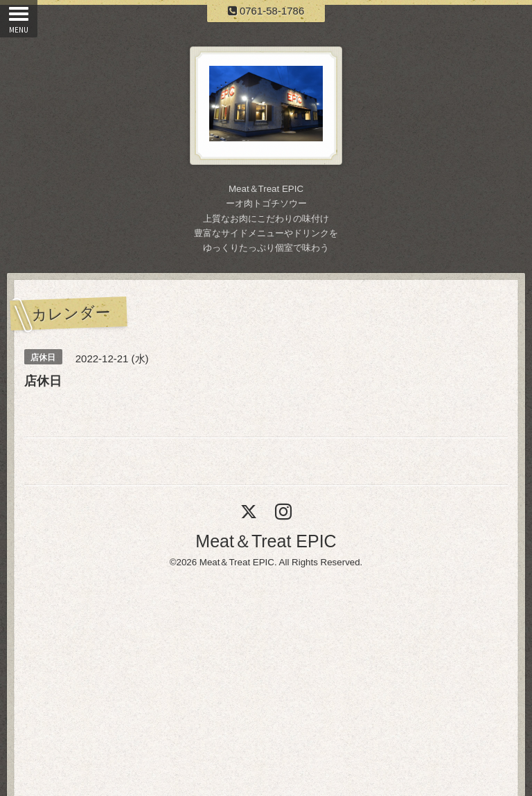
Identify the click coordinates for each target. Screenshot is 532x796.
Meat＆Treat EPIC (266, 541)
